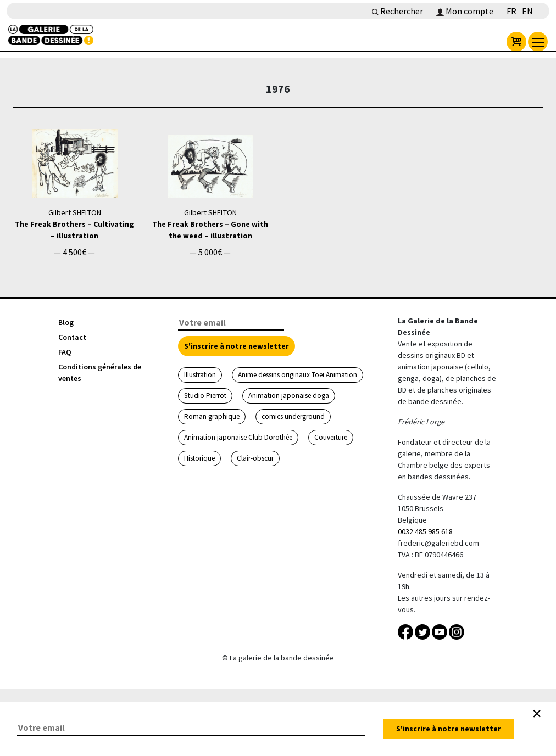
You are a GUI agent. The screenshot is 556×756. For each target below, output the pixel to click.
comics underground (293, 416)
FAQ (65, 352)
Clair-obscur (255, 458)
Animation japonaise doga (289, 396)
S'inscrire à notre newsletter (237, 346)
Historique (199, 458)
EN (527, 11)
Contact (72, 337)
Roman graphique (212, 416)
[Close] (537, 714)
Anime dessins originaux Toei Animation (298, 375)
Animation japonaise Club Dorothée (238, 437)
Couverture (331, 437)
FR (511, 11)
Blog (66, 322)
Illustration (200, 375)
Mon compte (465, 11)
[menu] (538, 42)
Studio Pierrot (205, 396)
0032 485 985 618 (425, 531)
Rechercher (397, 11)
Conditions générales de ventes (100, 373)
